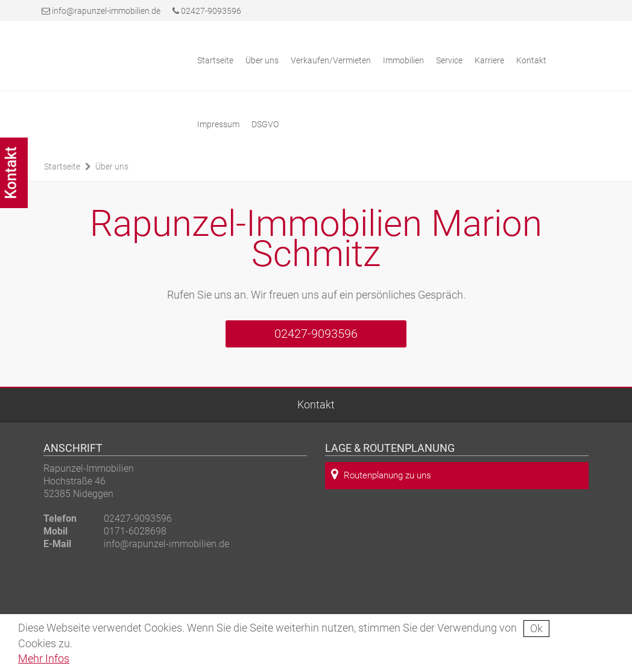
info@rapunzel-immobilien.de (106, 11)
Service (449, 60)
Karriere (489, 60)
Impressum (218, 124)
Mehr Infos (44, 658)
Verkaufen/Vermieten (331, 60)
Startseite (215, 60)
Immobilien (403, 60)
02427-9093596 (207, 11)
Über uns (262, 60)
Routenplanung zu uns (381, 474)
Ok (536, 628)
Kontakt (531, 60)
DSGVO (265, 124)
